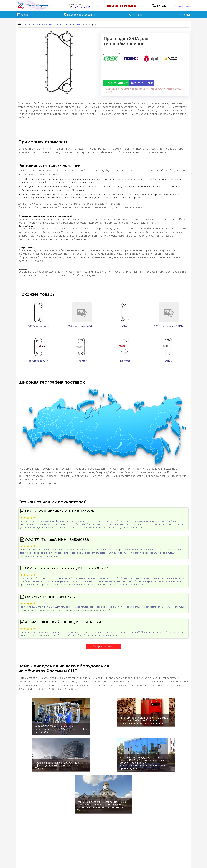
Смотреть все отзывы (103, 646)
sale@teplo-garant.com (121, 6)
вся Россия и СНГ (81, 7)
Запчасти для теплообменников (39, 25)
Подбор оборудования (79, 15)
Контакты (184, 15)
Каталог (23, 15)
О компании (137, 15)
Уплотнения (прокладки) (69, 25)
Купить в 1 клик (142, 83)
